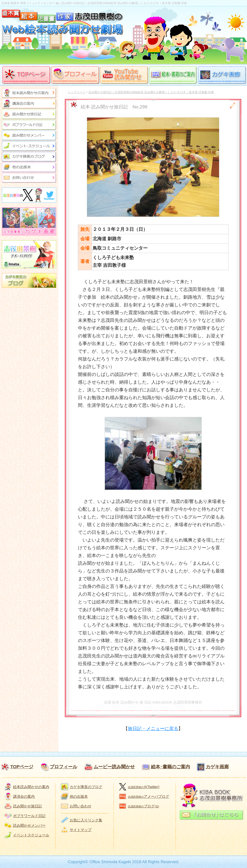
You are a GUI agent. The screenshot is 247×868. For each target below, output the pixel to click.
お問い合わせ (81, 806)
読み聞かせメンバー (29, 825)
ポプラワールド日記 (29, 816)
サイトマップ (81, 830)
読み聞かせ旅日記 (27, 806)
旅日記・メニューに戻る (153, 729)
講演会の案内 (24, 796)
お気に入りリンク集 (86, 820)
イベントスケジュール (31, 835)
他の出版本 (79, 796)
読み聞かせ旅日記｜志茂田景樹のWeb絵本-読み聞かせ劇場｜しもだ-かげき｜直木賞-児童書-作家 (151, 92)
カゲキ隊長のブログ (86, 787)
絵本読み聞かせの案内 (31, 787)
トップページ (76, 92)
